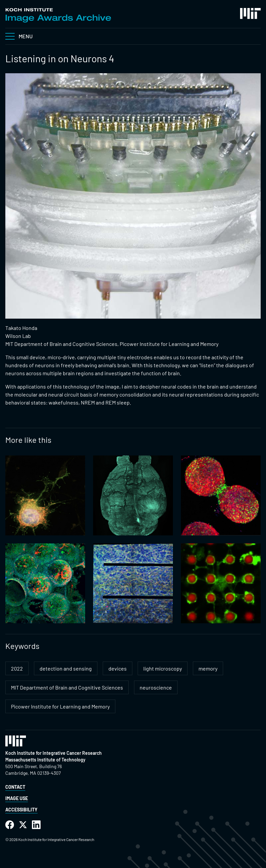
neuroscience (156, 687)
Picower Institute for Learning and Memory (60, 706)
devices (118, 668)
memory (208, 668)
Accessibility (21, 810)
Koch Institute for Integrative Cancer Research (54, 753)
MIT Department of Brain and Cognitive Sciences (67, 687)
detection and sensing (66, 668)
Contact (15, 787)
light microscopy (163, 668)
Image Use (17, 798)
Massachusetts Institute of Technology (45, 760)
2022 (17, 668)
